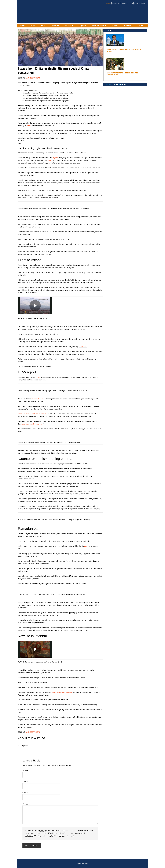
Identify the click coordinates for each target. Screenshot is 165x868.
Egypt (86, 546)
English (109, 3)
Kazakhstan (83, 347)
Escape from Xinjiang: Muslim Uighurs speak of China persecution (46, 93)
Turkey (29, 126)
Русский (124, 3)
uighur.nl (30, 12)
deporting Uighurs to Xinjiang (61, 692)
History (56, 26)
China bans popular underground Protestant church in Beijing (44, 101)
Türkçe (144, 3)
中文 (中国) (130, 3)
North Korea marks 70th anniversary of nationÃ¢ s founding (44, 95)
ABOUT (44, 26)
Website (25, 793)
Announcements (99, 26)
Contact (141, 26)
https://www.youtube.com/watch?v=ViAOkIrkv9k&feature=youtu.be (41, 138)
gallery (128, 26)
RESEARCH (69, 26)
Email (25, 782)
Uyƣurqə (137, 3)
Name (25, 771)
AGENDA (115, 26)
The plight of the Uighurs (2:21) (36, 318)
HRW (49, 160)
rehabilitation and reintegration (32, 424)
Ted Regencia (23, 746)
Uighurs (55, 158)
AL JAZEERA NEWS (33, 78)
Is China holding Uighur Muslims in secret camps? (43, 148)
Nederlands (116, 3)
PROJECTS (82, 26)
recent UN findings (39, 399)
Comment (26, 804)
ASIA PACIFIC (31, 90)
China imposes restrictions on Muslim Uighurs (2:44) (43, 662)
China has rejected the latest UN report (32, 414)
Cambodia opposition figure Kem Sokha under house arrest (44, 98)
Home (22, 26)
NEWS (33, 26)
